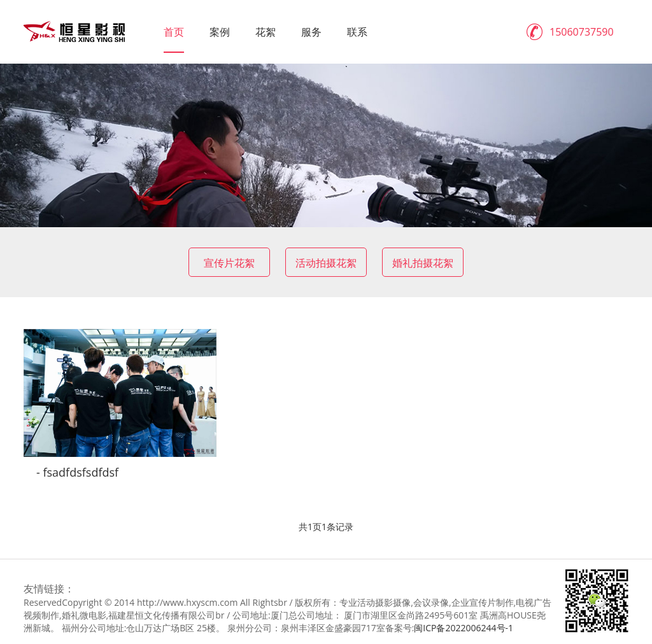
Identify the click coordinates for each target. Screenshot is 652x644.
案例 (220, 32)
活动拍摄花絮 (326, 263)
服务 (311, 32)
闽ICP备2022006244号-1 (464, 628)
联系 (357, 32)
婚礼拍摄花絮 (423, 263)
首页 (174, 32)
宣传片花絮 (229, 263)
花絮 (266, 32)
